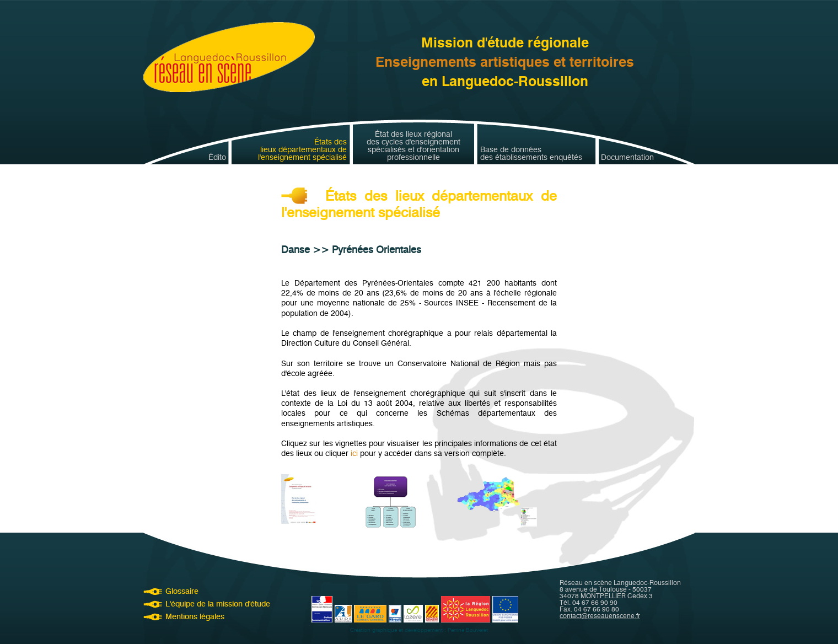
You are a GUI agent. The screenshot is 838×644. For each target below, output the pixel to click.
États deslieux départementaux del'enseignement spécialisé (302, 150)
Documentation (627, 158)
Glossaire (182, 591)
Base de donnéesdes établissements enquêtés (531, 154)
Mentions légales (195, 617)
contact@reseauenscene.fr (600, 616)
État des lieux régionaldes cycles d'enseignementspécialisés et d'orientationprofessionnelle (413, 146)
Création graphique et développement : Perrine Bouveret (419, 630)
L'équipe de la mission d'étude (218, 604)
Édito (217, 158)
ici (354, 454)
